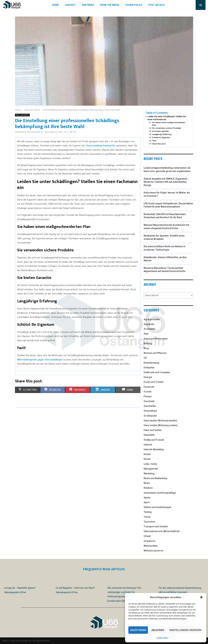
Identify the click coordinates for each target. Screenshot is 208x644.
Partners (88, 5)
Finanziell (149, 387)
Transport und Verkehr (156, 526)
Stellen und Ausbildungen (157, 507)
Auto (146, 334)
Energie (148, 377)
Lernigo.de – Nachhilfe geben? (20, 588)
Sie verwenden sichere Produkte (167, 128)
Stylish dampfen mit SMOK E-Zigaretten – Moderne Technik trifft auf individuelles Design (166, 182)
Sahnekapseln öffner (15, 592)
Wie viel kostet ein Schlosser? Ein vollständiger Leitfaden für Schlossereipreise (124, 592)
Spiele (147, 498)
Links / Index (150, 464)
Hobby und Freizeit (154, 440)
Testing (148, 512)
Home (55, 5)
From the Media (110, 5)
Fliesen (148, 396)
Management (151, 469)
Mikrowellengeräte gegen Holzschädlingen (40, 360)
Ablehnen (158, 630)
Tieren (147, 517)
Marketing (149, 474)
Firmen (148, 392)
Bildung (148, 343)
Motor (147, 483)
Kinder (147, 454)
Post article (157, 5)
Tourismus (150, 522)
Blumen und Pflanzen (155, 353)
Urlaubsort (149, 541)
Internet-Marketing (154, 449)
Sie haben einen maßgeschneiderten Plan (169, 124)
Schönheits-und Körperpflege (160, 493)
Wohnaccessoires (154, 551)
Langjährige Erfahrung (162, 134)
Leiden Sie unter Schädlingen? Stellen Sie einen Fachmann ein (167, 118)
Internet (148, 445)
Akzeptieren (138, 630)
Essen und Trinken (154, 382)
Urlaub (147, 536)
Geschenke (150, 406)
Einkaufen (149, 368)
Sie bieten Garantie (160, 131)
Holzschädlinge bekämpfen (101, 146)
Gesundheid (150, 411)
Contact (70, 5)
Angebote (149, 324)
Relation (148, 488)
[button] (201, 597)
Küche (147, 459)
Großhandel (150, 416)
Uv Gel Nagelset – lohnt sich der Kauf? (75, 588)
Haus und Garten (22, 115)
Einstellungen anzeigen (185, 630)
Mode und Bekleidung (155, 478)
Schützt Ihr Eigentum (161, 137)
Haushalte (149, 435)
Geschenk (149, 401)
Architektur (150, 329)
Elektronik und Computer (157, 372)
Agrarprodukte (152, 319)
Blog (146, 348)
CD (145, 358)
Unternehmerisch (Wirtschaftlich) (162, 531)
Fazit (154, 141)
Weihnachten (151, 546)
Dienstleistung (151, 363)
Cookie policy (162, 638)
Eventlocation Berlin (118, 601)
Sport (147, 502)
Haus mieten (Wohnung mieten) (161, 425)
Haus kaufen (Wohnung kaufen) (160, 421)
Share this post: (159, 144)
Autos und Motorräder (156, 339)
